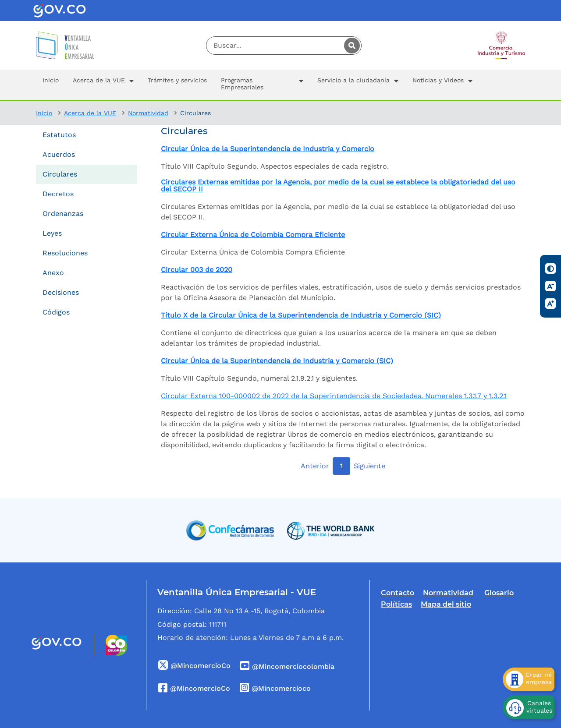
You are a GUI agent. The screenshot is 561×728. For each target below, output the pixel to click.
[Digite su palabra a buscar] (284, 46)
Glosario (499, 593)
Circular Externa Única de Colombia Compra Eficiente (253, 235)
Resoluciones (65, 253)
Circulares (60, 174)
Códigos (56, 312)
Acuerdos (59, 154)
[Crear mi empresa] (529, 679)
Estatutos (59, 135)
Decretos (58, 194)
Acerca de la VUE (90, 113)
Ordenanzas (63, 214)
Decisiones (61, 292)
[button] (103, 85)
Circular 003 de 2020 (197, 270)
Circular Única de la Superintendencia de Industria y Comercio (268, 149)
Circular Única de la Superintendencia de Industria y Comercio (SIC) (277, 361)
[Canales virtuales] (529, 707)
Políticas (396, 604)
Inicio (44, 113)
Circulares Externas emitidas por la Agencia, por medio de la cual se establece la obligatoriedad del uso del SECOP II (338, 186)
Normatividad (148, 113)
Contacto (398, 593)
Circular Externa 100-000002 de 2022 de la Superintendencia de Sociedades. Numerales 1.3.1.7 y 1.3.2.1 (334, 396)
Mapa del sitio (446, 604)
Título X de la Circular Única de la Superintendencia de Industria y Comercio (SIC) (301, 315)
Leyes (52, 233)
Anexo (53, 273)
